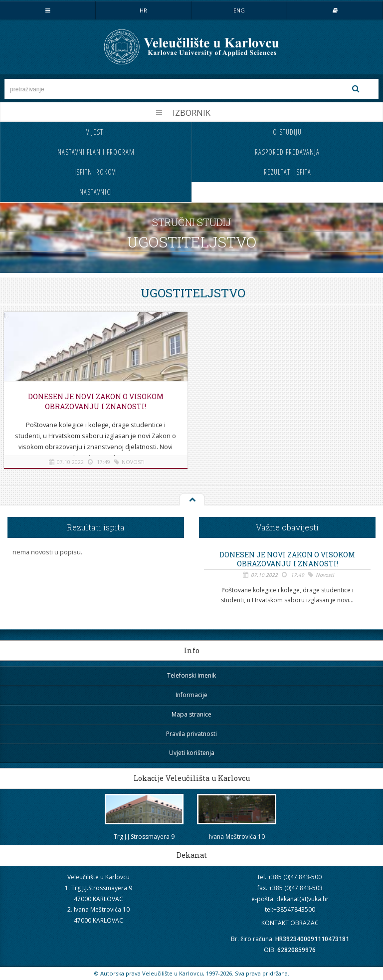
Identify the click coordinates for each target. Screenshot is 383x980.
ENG (239, 10)
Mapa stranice (191, 714)
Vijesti (96, 132)
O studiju (287, 132)
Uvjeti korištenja (192, 753)
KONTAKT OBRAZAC (290, 923)
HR (143, 10)
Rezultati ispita (287, 172)
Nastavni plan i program (96, 152)
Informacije (191, 695)
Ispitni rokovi (96, 172)
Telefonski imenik (191, 675)
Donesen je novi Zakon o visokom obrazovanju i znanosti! (96, 401)
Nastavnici (96, 192)
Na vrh (191, 500)
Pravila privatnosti (191, 734)
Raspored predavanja (287, 152)
